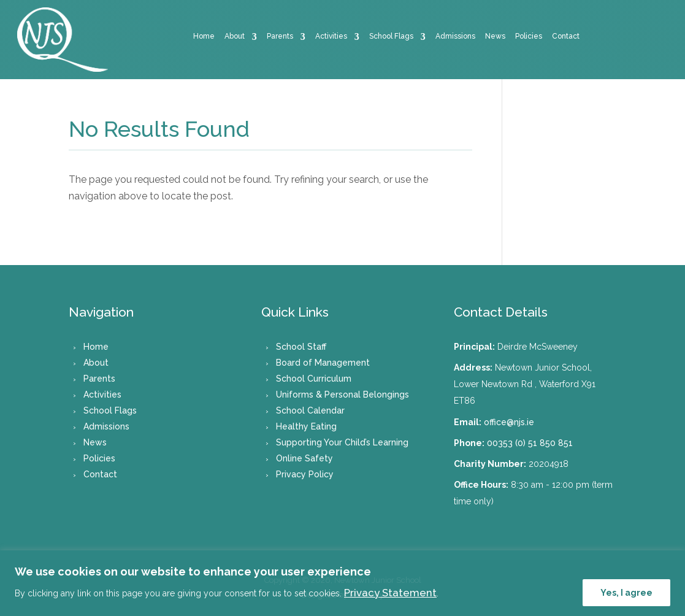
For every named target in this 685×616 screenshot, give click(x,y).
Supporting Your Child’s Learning (342, 442)
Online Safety (304, 458)
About (235, 37)
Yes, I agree (626, 593)
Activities (331, 37)
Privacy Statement (390, 593)
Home (204, 37)
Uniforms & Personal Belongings (343, 395)
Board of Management (323, 363)
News (495, 37)
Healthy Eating (306, 426)
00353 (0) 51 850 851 (530, 443)
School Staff (301, 347)
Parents (280, 37)
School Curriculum (314, 379)
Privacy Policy (305, 474)
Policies (529, 37)
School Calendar (310, 410)
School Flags (391, 37)
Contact (566, 37)
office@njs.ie (509, 422)
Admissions (455, 37)
